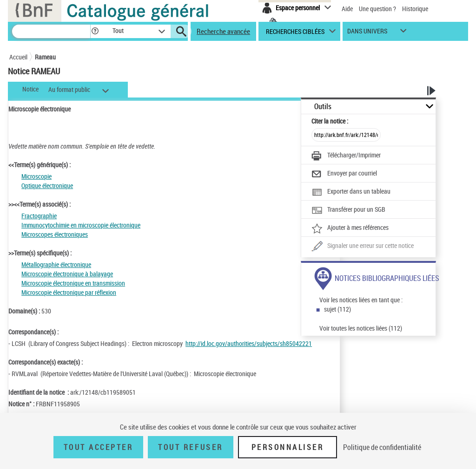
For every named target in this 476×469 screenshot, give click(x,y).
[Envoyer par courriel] (344, 174)
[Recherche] (51, 31)
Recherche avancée (223, 31)
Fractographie (39, 216)
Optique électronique (47, 186)
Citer (330, 121)
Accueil (18, 57)
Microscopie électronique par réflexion (69, 292)
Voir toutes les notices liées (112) (361, 328)
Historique (415, 9)
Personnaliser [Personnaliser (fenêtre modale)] (288, 447)
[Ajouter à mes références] (350, 228)
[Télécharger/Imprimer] (346, 156)
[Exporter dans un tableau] (351, 192)
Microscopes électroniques (55, 234)
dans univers (367, 33)
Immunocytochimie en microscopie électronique (81, 225)
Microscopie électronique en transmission (73, 283)
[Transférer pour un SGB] (348, 210)
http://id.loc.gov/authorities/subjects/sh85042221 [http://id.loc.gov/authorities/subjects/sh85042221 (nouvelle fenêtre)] (249, 343)
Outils (323, 107)
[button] (95, 31)
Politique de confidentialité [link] (382, 447)
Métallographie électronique (56, 264)
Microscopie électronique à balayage (67, 274)
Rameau (45, 57)
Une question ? (377, 9)
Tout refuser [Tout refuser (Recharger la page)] (190, 447)
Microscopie (36, 176)
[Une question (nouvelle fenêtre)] (363, 247)
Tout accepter (99, 447)
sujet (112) (337, 309)
